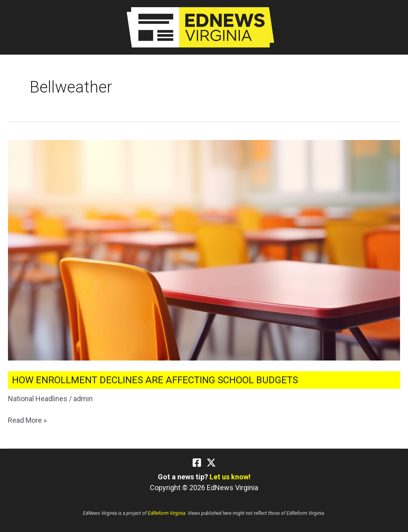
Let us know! (230, 477)
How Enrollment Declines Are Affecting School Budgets (155, 380)
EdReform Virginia (167, 513)
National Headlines (38, 399)
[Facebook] (197, 463)
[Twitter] (211, 463)
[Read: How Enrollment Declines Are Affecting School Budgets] (204, 249)
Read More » (27, 420)
